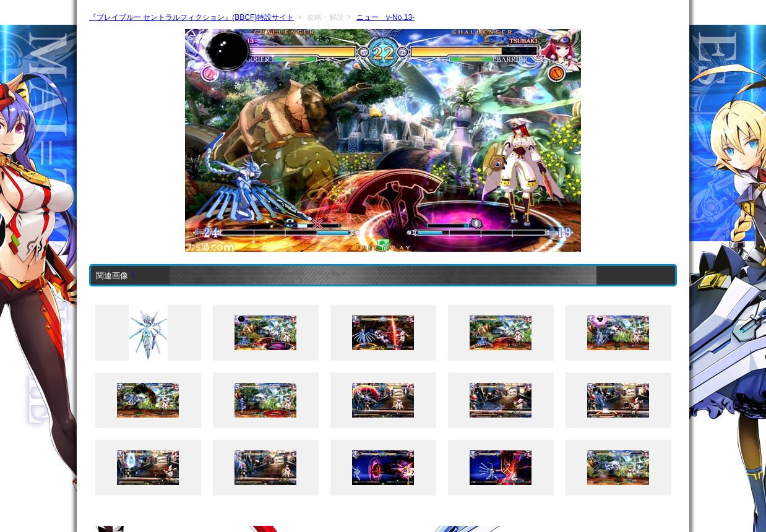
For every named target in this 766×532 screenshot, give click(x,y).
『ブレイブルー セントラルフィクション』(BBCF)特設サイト (191, 17)
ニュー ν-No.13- (385, 17)
